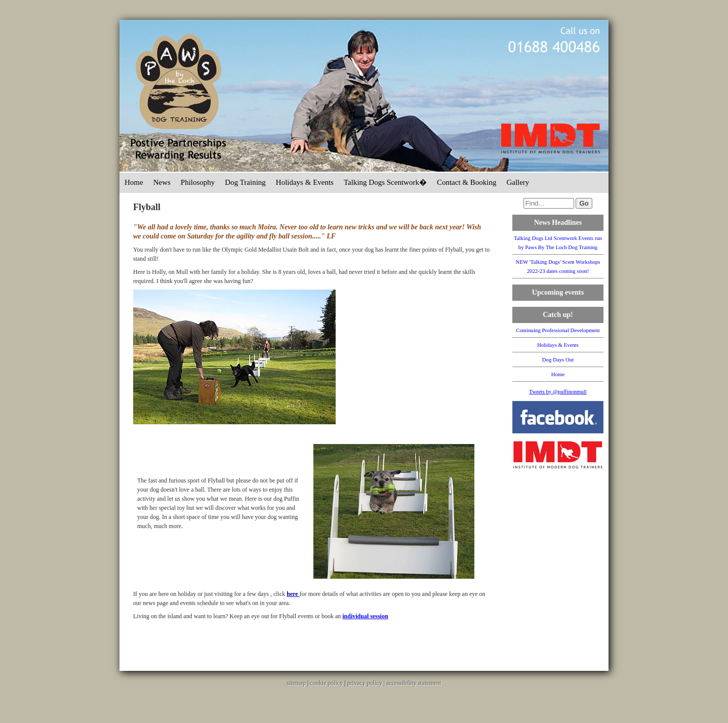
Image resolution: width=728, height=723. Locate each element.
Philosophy (198, 182)
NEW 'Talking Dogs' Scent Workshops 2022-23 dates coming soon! (558, 266)
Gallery (518, 182)
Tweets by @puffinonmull (558, 391)
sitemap (296, 683)
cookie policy (326, 683)
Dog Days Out (558, 359)
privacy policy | (367, 683)
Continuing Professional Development (558, 330)
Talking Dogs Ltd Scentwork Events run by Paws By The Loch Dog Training (558, 243)
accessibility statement (414, 683)
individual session (365, 616)
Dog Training (245, 182)
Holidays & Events (305, 182)
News (162, 182)
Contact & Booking (467, 182)
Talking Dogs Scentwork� (385, 182)
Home (134, 182)
